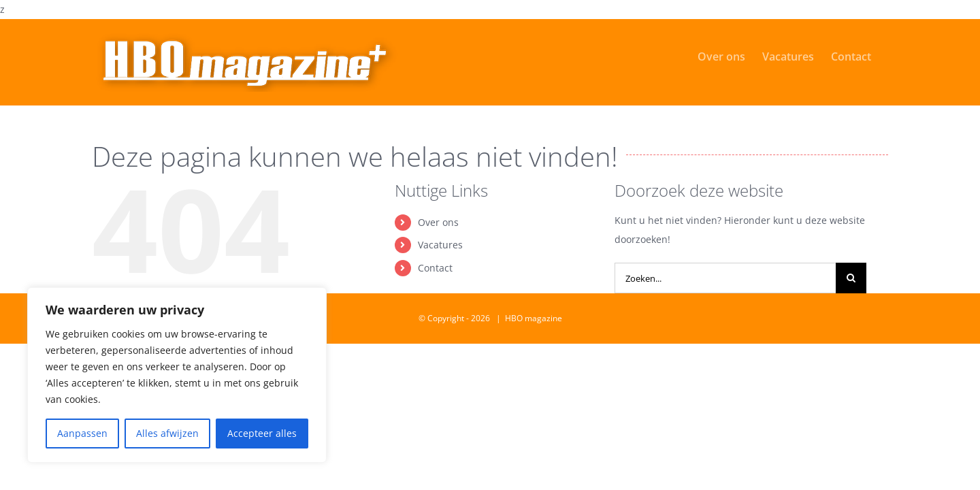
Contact (435, 268)
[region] (177, 375)
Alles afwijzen (167, 433)
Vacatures (440, 245)
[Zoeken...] (725, 278)
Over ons (438, 222)
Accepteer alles (262, 433)
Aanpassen (82, 433)
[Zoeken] (851, 278)
